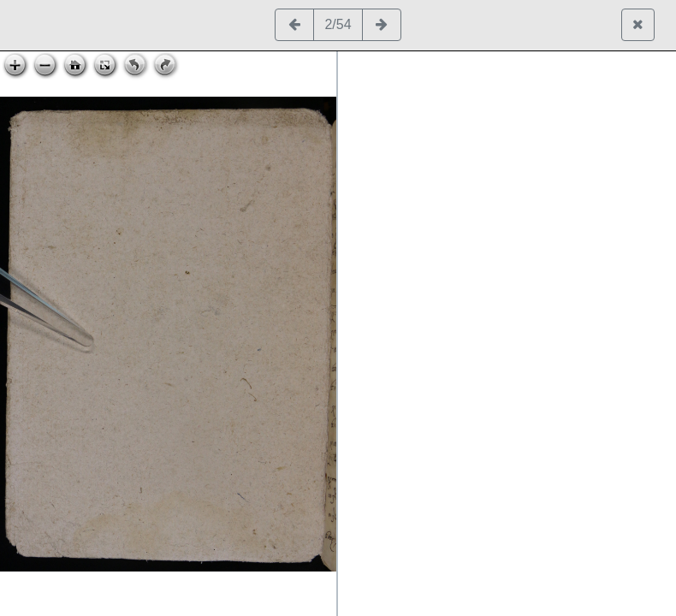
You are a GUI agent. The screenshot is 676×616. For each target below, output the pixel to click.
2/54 (338, 24)
